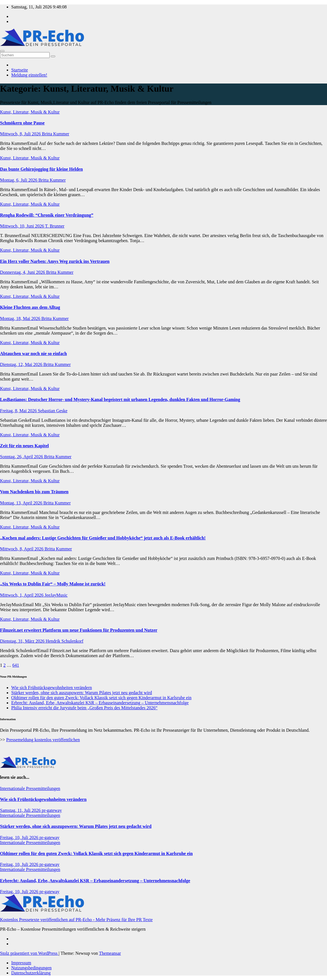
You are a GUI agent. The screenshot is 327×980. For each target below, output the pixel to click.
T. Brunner (55, 226)
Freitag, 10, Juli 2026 (20, 837)
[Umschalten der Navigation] (2, 51)
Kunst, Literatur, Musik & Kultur (30, 112)
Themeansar (110, 953)
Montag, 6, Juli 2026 (19, 180)
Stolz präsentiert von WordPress (29, 953)
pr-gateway (52, 810)
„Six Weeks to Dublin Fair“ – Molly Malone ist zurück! (53, 584)
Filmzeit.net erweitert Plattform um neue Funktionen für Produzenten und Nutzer (79, 630)
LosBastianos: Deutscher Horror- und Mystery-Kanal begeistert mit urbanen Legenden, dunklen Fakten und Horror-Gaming (120, 399)
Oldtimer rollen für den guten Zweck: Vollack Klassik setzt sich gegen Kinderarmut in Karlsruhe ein (101, 698)
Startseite (20, 70)
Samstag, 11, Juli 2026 (21, 810)
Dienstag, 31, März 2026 (23, 641)
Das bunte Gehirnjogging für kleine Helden (41, 169)
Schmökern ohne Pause (22, 123)
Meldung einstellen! (29, 75)
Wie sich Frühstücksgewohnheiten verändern (52, 688)
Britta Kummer (55, 134)
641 (16, 665)
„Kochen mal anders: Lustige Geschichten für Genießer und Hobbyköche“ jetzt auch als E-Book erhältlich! (103, 538)
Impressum (21, 963)
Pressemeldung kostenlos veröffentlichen (43, 740)
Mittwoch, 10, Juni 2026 (23, 226)
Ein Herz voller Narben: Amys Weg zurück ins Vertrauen (55, 261)
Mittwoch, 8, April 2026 (22, 549)
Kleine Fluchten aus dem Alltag (30, 307)
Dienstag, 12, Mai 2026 (22, 364)
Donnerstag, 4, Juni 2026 (23, 272)
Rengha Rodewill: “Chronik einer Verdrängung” (47, 215)
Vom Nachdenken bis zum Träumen (34, 492)
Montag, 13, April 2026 (22, 503)
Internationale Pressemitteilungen (30, 788)
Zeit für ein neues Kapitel (24, 446)
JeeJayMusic (56, 595)
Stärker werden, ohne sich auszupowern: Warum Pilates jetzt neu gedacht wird (82, 693)
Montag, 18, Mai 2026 (21, 318)
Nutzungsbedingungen (31, 968)
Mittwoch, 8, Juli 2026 (21, 134)
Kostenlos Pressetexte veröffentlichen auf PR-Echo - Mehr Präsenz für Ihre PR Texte (76, 920)
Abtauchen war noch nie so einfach (33, 354)
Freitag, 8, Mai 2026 (19, 411)
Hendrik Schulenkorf (65, 641)
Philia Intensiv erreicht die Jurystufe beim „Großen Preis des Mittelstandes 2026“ (84, 708)
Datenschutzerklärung (31, 973)
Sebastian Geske (53, 411)
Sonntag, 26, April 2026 (22, 457)
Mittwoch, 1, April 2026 (22, 595)
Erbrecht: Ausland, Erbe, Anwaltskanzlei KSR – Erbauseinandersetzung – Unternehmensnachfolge (100, 703)
